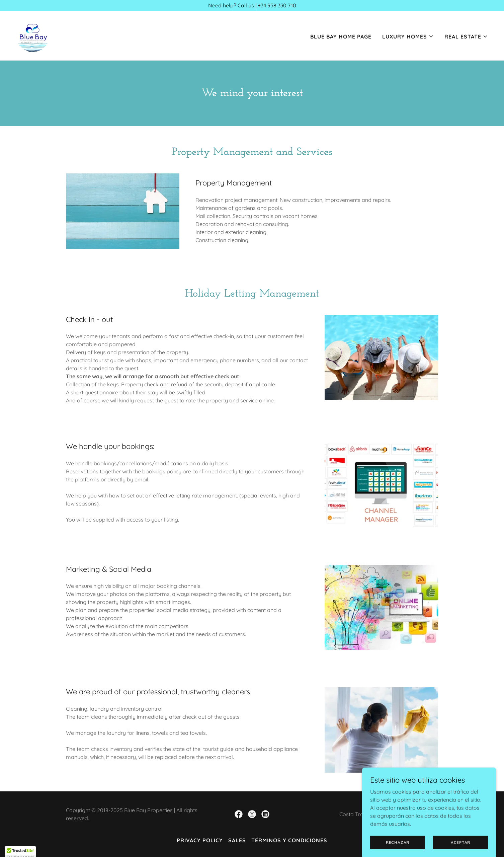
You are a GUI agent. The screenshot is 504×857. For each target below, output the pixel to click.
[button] (408, 36)
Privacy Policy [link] (200, 840)
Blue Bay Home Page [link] (341, 36)
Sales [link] (237, 840)
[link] (33, 35)
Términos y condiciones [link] (289, 840)
